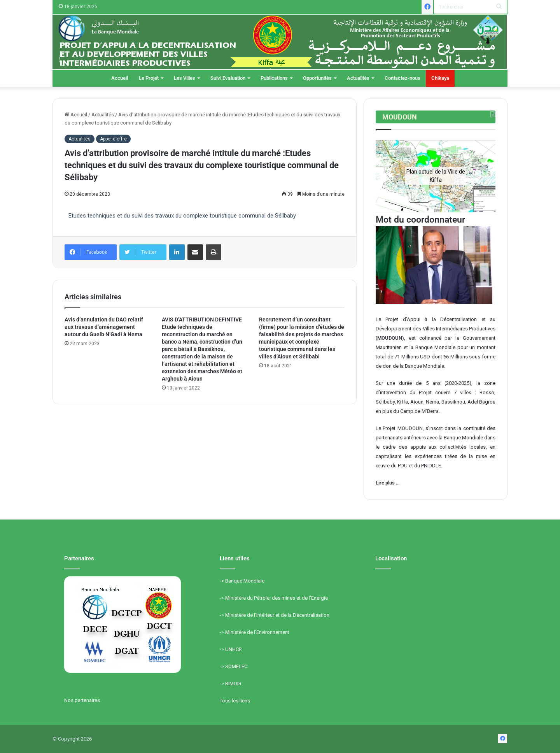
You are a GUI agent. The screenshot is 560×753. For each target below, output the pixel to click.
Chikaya (440, 78)
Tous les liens (235, 701)
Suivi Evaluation (228, 78)
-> (222, 581)
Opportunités (317, 78)
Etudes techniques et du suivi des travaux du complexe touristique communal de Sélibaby (182, 216)
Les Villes (185, 78)
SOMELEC (236, 666)
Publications (274, 78)
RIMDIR (233, 684)
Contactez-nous (402, 78)
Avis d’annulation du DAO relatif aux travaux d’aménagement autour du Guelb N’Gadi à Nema (104, 327)
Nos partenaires (82, 700)
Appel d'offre (113, 139)
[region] (436, 176)
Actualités (358, 78)
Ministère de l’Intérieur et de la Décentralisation (277, 615)
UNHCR (234, 649)
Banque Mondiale (245, 581)
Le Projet (149, 78)
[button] (388, 176)
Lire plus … (388, 483)
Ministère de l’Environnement (257, 632)
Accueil (120, 78)
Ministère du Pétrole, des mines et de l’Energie (276, 598)
